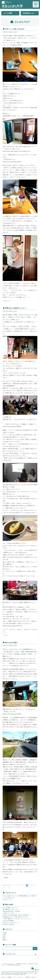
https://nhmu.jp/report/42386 (12, 714)
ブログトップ (7, 900)
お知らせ (4, 977)
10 (29, 885)
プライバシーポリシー (18, 977)
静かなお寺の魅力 (11, 643)
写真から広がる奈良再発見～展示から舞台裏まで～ (17, 915)
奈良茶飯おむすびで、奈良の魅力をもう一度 (15, 917)
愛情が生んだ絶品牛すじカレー (16, 308)
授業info (5, 940)
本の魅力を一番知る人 (9, 924)
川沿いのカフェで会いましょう (11, 922)
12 (34, 885)
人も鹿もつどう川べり (9, 913)
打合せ (4, 936)
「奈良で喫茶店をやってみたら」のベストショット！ (17, 919)
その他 (4, 932)
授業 (11, 32)
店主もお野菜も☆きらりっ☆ (11, 908)
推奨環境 (27, 977)
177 (9, 888)
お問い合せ (34, 977)
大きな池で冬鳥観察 (8, 921)
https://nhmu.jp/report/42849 (12, 426)
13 (4, 888)
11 (32, 885)
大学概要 (9, 977)
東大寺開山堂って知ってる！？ (11, 909)
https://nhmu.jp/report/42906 (12, 162)
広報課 (4, 934)
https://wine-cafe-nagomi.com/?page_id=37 (17, 151)
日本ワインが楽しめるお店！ (15, 29)
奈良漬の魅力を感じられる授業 (11, 911)
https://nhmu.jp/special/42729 (12, 626)
